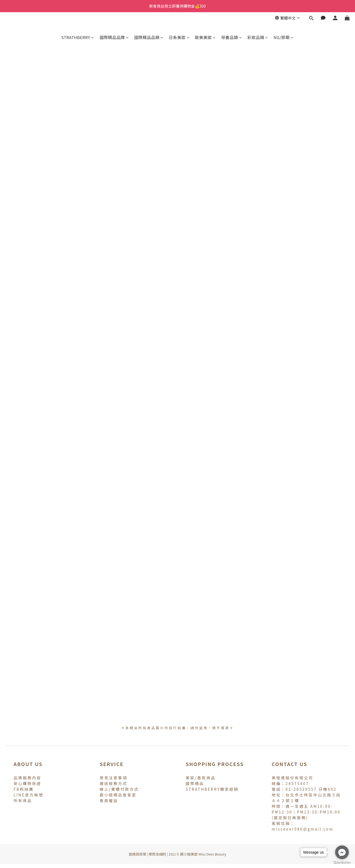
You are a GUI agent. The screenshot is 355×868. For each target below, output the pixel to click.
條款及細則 (158, 854)
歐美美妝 (205, 37)
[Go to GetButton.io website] (342, 863)
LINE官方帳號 (28, 795)
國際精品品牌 (114, 37)
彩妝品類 (258, 37)
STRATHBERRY (78, 37)
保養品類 (232, 37)
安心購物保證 (27, 783)
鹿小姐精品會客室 (118, 795)
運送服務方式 (113, 783)
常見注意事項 (113, 778)
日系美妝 (179, 37)
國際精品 (195, 783)
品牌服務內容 (27, 778)
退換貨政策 (137, 854)
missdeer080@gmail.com (303, 829)
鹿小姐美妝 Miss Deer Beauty (203, 854)
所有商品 (23, 800)
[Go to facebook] (342, 852)
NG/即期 (284, 37)
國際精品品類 (149, 37)
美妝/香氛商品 (201, 778)
